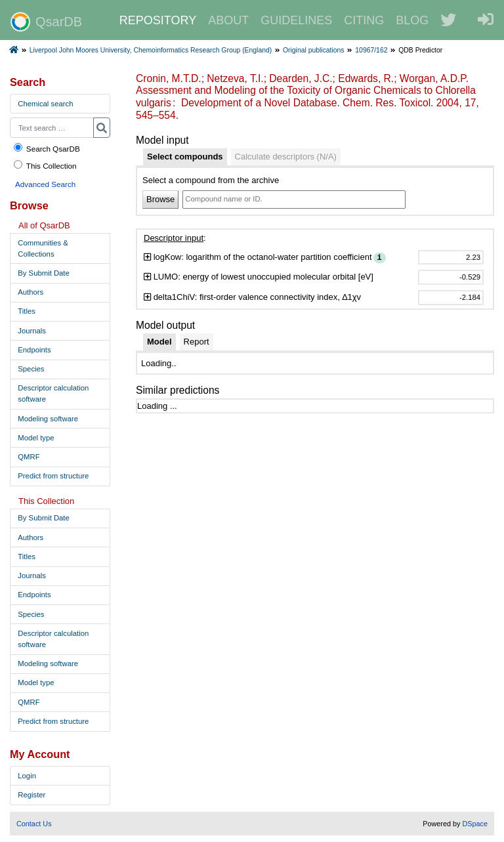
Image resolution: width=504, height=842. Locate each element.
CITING (364, 20)
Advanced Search (45, 184)
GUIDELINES (296, 20)
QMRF (29, 457)
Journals (32, 331)
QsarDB (46, 22)
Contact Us (34, 824)
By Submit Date (43, 273)
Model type (36, 438)
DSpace (475, 824)
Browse (160, 199)
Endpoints (34, 350)
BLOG (412, 20)
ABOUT (228, 20)
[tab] (185, 157)
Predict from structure (53, 476)
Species (31, 369)
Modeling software (48, 419)
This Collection (45, 165)
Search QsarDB (46, 148)
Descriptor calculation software (53, 393)
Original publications (314, 50)
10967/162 (371, 50)
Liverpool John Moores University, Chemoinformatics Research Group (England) (151, 50)
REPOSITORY (158, 20)
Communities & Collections (43, 248)
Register (31, 795)
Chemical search (45, 104)
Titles (27, 311)
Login (27, 776)
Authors (31, 292)
